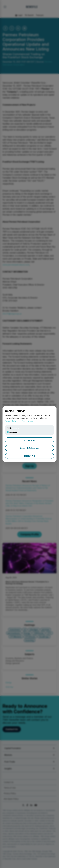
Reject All (29, 456)
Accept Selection (29, 448)
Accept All (30, 440)
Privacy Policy (11, 421)
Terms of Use (28, 421)
